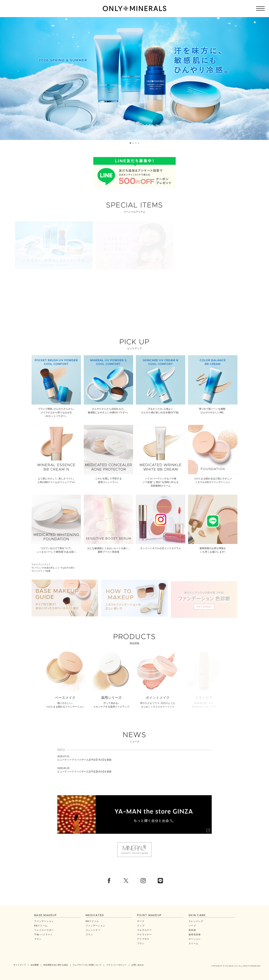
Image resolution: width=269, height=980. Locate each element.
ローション (195, 939)
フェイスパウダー (44, 930)
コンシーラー (93, 930)
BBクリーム (41, 925)
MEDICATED (95, 915)
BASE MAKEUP (45, 915)
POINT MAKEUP (149, 915)
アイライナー (144, 934)
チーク (141, 921)
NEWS (134, 739)
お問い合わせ (138, 965)
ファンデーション (44, 921)
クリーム (193, 943)
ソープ (192, 925)
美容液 (192, 930)
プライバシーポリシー (116, 965)
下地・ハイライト (43, 934)
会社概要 (35, 965)
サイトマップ (20, 965)
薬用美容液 (195, 934)
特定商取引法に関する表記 (56, 965)
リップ (141, 925)
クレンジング (196, 921)
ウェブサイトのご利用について (87, 965)
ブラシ (38, 939)
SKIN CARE (197, 915)
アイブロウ (143, 939)
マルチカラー (144, 930)
